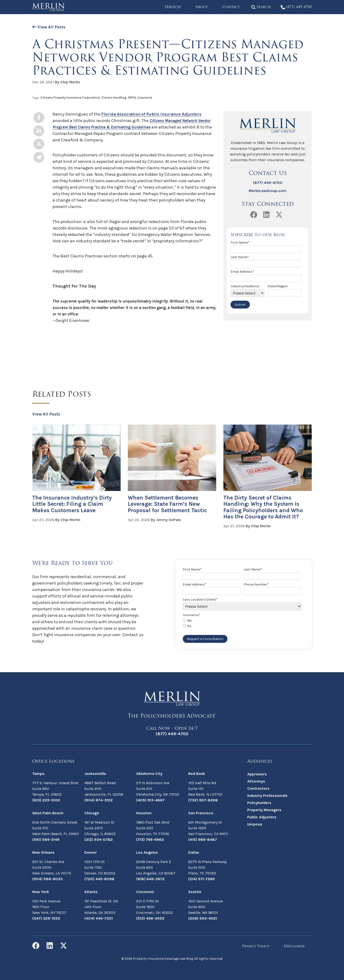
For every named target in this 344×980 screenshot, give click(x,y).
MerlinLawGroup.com (268, 191)
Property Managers (264, 810)
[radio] (243, 621)
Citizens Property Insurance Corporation (70, 98)
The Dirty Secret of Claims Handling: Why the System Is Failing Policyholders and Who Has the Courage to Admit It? (264, 507)
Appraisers (257, 774)
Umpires (255, 824)
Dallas (194, 852)
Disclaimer (294, 946)
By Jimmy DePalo (166, 520)
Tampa (38, 773)
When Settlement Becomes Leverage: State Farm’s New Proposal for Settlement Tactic (169, 504)
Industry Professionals (267, 795)
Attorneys (256, 781)
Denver (91, 852)
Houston (144, 813)
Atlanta (91, 892)
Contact (228, 7)
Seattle (195, 892)
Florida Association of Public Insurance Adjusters (153, 114)
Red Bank (197, 773)
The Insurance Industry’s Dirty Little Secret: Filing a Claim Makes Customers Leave (73, 504)
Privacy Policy (256, 946)
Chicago (92, 813)
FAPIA (132, 98)
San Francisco (201, 813)
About (199, 7)
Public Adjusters (262, 817)
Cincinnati (145, 892)
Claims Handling (114, 98)
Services (170, 7)
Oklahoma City (149, 773)
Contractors (258, 788)
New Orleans (43, 852)
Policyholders (259, 802)
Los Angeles (147, 852)
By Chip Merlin (67, 82)
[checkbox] (243, 623)
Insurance (145, 98)
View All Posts (50, 27)
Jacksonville (95, 773)
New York (41, 892)
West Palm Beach (48, 813)
